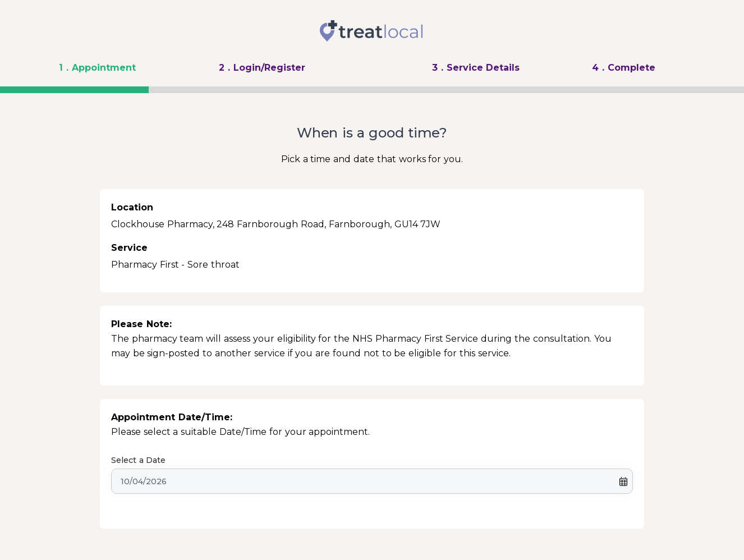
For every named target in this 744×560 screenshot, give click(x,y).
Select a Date (139, 460)
